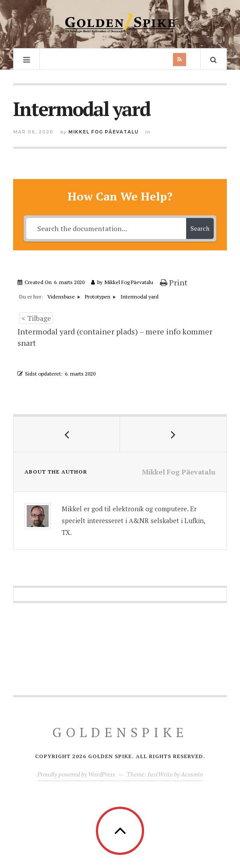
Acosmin (192, 774)
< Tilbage (36, 318)
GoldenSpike (120, 732)
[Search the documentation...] (106, 228)
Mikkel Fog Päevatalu (103, 132)
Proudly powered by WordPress (76, 774)
